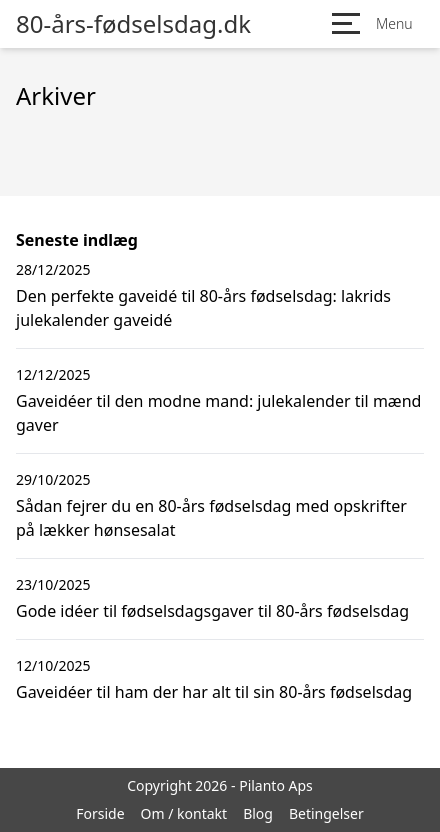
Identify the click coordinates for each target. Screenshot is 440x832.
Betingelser (326, 813)
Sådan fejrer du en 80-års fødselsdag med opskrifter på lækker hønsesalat (211, 518)
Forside (100, 813)
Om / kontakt (184, 813)
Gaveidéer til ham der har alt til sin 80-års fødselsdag (214, 692)
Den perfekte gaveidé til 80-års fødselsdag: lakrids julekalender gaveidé (203, 308)
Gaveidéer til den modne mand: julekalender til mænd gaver (218, 413)
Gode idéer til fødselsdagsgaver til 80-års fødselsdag (212, 611)
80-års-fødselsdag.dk (133, 24)
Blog (258, 813)
